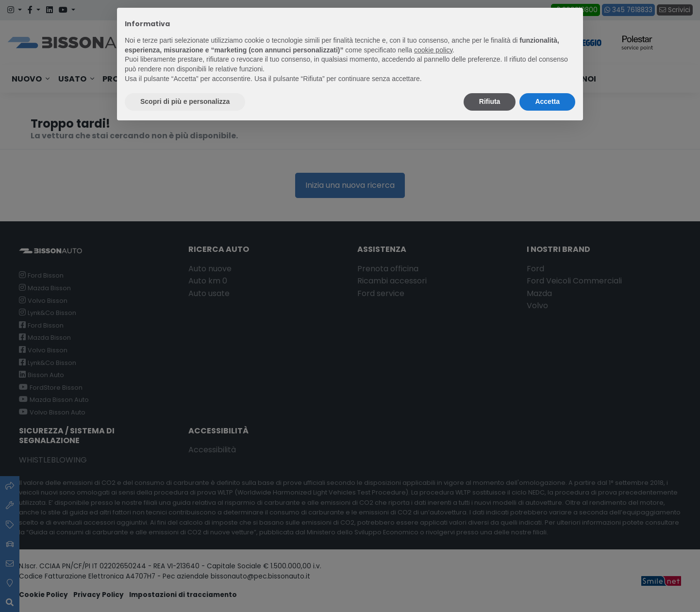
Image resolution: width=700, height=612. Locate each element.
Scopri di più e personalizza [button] (185, 101)
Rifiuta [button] (490, 101)
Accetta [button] (547, 101)
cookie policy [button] (433, 50)
